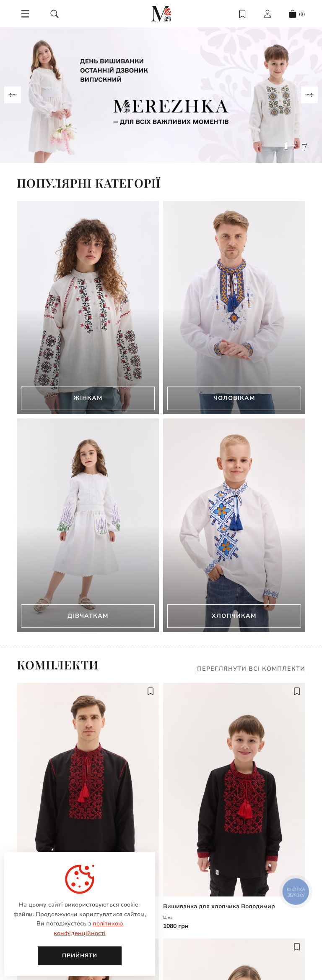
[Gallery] (161, 95)
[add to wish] (151, 691)
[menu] (25, 14)
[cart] (297, 14)
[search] (55, 14)
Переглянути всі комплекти (251, 669)
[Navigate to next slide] (309, 95)
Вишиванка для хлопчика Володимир (219, 907)
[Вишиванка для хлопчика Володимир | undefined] (234, 790)
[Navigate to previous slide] (13, 95)
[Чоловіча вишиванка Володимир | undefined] (88, 790)
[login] (267, 14)
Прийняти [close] (80, 956)
